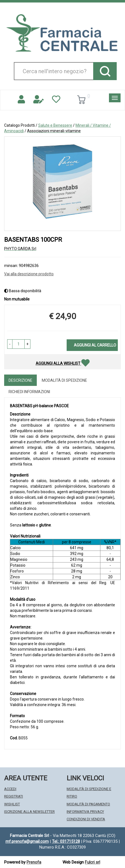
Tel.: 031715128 (66, 841)
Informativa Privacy (85, 812)
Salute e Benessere (55, 125)
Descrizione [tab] (20, 380)
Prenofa (34, 862)
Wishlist (12, 804)
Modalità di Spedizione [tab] (64, 380)
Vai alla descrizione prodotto (29, 274)
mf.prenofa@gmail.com (27, 841)
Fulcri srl (93, 862)
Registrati (14, 796)
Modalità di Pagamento (88, 804)
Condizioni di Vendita (86, 819)
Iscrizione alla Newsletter (29, 812)
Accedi (10, 789)
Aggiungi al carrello (95, 345)
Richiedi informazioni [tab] (29, 392)
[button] (10, 344)
